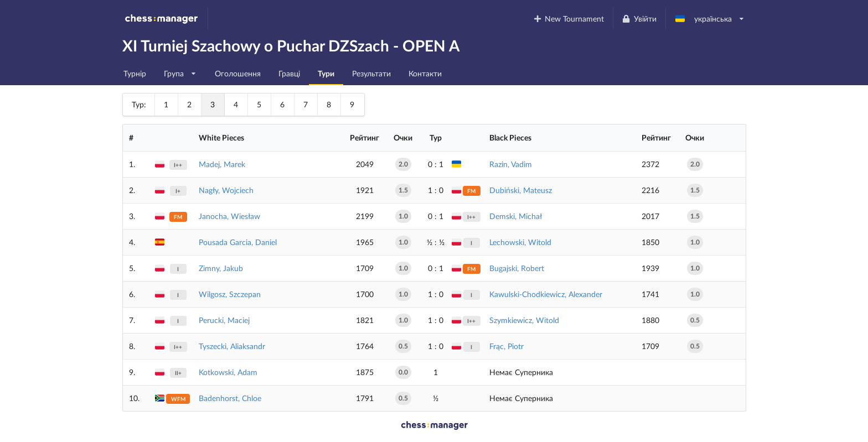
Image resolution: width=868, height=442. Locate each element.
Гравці (289, 73)
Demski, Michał (516, 216)
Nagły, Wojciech (226, 190)
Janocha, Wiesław (229, 216)
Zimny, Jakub (221, 268)
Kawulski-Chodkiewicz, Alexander (546, 294)
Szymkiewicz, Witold (524, 320)
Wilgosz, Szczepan (230, 294)
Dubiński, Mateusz (521, 190)
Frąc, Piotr (507, 346)
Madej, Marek (222, 164)
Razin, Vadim (511, 164)
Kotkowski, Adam (228, 372)
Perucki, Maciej (224, 320)
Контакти (425, 73)
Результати (371, 73)
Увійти (639, 19)
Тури (326, 73)
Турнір (135, 73)
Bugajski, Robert (517, 268)
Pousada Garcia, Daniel (238, 242)
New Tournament (568, 19)
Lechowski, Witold (520, 242)
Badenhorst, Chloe (230, 398)
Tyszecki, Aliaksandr (232, 346)
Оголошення (238, 73)
